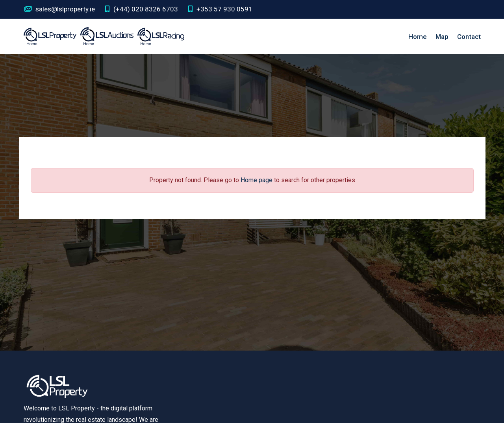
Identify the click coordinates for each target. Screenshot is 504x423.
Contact (469, 37)
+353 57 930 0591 (220, 9)
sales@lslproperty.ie (59, 9)
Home (418, 37)
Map (442, 37)
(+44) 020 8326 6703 (141, 9)
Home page (257, 180)
